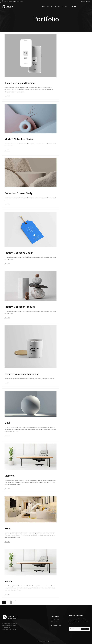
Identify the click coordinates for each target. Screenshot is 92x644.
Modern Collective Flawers (19, 139)
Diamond (10, 476)
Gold (7, 423)
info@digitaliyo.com (56, 626)
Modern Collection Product (20, 307)
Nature (8, 581)
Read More (7, 96)
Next (13, 602)
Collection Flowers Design (19, 193)
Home (8, 528)
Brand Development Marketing (21, 374)
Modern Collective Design (19, 253)
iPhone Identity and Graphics (20, 83)
